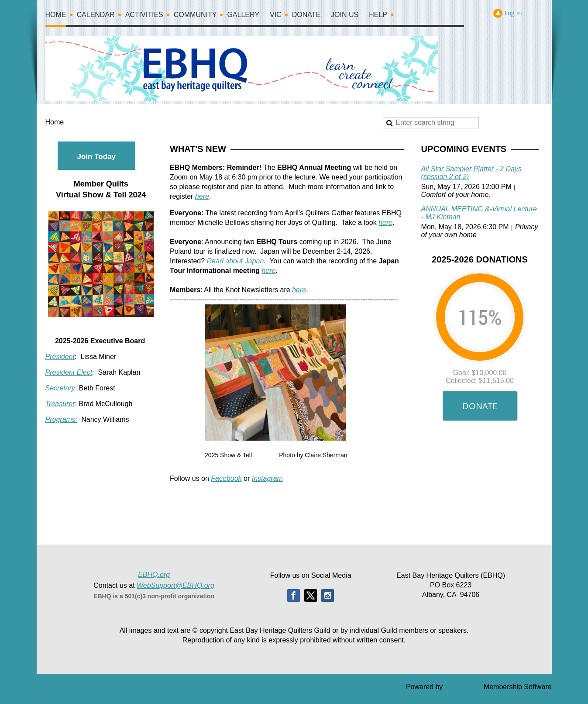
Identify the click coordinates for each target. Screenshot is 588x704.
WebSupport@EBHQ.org (175, 585)
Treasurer (60, 404)
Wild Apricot (463, 687)
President (60, 357)
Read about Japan (236, 261)
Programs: (62, 419)
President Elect (69, 372)
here (202, 196)
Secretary (60, 388)
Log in (513, 13)
